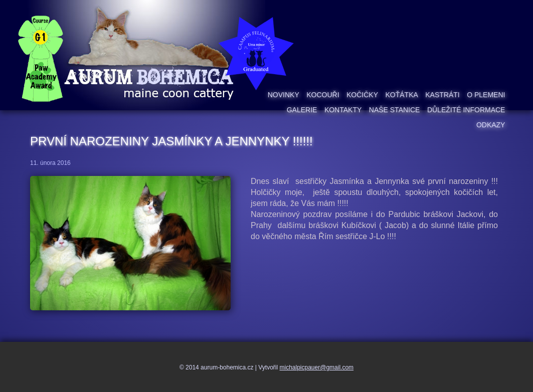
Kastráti (442, 95)
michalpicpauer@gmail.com (317, 367)
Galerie (302, 110)
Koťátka (401, 95)
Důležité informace (466, 110)
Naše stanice (395, 110)
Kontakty (343, 110)
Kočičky (362, 95)
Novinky (284, 95)
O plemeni (486, 95)
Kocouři (323, 95)
